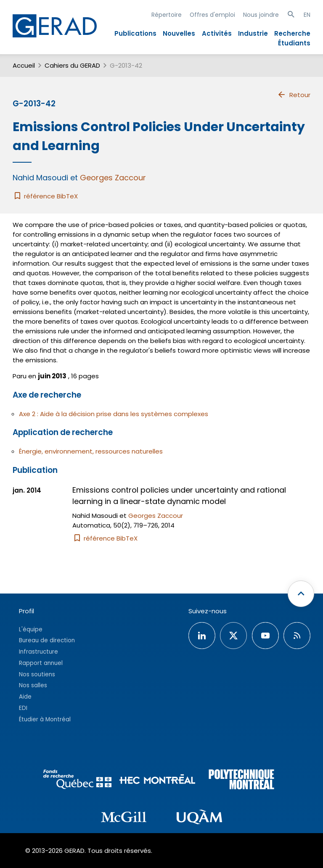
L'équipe (31, 629)
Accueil (24, 65)
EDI (23, 708)
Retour (294, 95)
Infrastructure (38, 652)
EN (307, 15)
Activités (217, 33)
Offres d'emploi (212, 15)
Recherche (292, 33)
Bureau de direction (47, 640)
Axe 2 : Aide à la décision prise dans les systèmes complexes (114, 414)
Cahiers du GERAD (72, 65)
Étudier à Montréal (45, 719)
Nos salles (33, 685)
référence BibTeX (45, 196)
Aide (25, 697)
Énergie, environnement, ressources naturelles (91, 451)
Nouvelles (179, 33)
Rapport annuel (41, 663)
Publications (135, 33)
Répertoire (167, 15)
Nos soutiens (37, 674)
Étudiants (294, 43)
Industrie (253, 33)
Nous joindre (261, 15)
